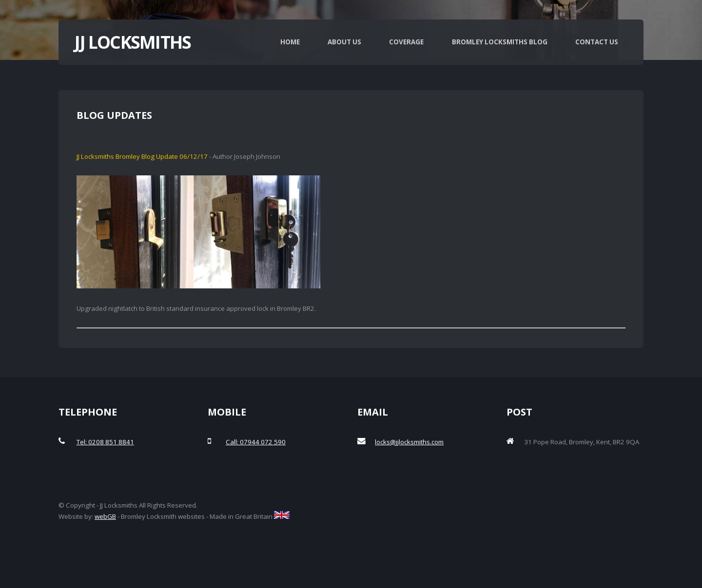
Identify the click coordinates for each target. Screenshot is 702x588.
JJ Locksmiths (133, 42)
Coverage (406, 42)
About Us (344, 42)
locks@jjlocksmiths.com (409, 442)
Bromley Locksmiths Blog (500, 42)
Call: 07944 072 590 (256, 442)
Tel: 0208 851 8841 (105, 442)
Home (290, 42)
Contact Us (597, 42)
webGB (105, 516)
